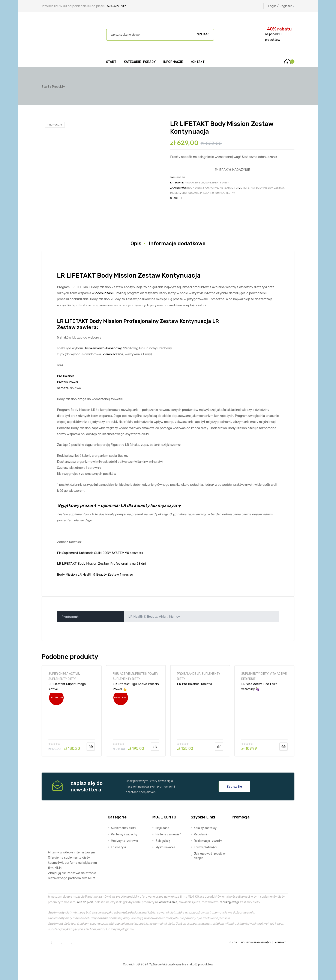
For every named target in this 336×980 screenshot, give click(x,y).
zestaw (231, 193)
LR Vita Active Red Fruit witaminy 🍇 (259, 687)
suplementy (73, 857)
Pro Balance (66, 376)
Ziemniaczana (113, 354)
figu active (211, 188)
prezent (205, 193)
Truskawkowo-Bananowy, (103, 348)
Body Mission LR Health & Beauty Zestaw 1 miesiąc (95, 575)
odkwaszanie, (169, 902)
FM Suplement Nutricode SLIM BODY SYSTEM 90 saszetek (100, 553)
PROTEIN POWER (146, 674)
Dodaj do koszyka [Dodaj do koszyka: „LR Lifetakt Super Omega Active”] (91, 747)
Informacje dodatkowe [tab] (177, 243)
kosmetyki (55, 863)
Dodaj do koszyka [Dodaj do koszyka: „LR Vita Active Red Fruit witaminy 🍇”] (283, 747)
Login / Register (281, 6)
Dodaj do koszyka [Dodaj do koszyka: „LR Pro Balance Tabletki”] (219, 747)
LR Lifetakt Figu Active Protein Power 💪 (136, 687)
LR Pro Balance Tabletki (194, 684)
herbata (63, 388)
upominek (218, 193)
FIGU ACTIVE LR (194, 183)
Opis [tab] (136, 243)
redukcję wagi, (230, 902)
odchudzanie (190, 193)
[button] (234, 786)
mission (175, 193)
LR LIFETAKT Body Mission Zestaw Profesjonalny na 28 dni (101, 564)
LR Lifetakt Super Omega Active (67, 687)
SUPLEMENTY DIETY (217, 183)
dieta (198, 188)
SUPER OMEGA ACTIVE (64, 674)
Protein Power (68, 382)
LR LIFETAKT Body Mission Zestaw (262, 188)
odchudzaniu (105, 293)
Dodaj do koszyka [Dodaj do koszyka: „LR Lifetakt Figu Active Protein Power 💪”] (155, 747)
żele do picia (85, 902)
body (190, 188)
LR (238, 188)
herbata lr (227, 188)
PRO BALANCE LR (189, 674)
